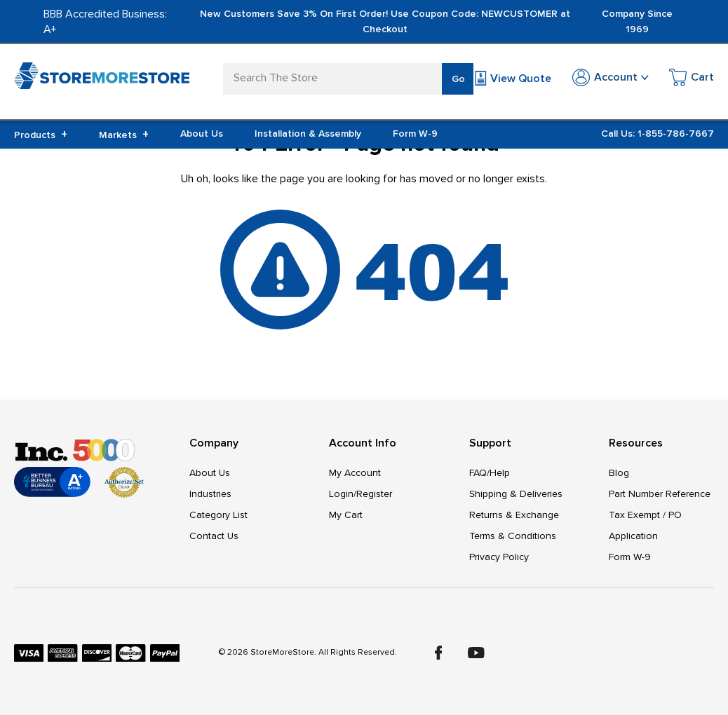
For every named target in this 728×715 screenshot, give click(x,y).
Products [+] (41, 135)
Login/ (343, 494)
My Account (355, 473)
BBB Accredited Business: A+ (105, 22)
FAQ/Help (490, 473)
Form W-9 (415, 134)
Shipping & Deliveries (516, 494)
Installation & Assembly (308, 134)
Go (458, 79)
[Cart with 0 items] (692, 80)
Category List (218, 515)
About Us (202, 134)
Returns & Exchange (514, 515)
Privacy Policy (499, 557)
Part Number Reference (660, 494)
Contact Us (214, 536)
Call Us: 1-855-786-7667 (658, 134)
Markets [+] (124, 135)
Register (374, 494)
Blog (619, 473)
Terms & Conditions (513, 536)
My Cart (346, 515)
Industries (210, 494)
